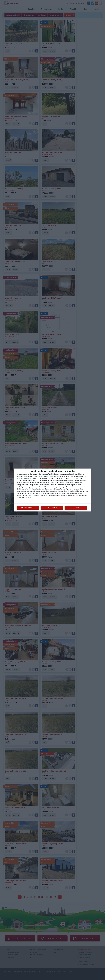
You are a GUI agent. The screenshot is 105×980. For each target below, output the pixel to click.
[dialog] (52, 490)
